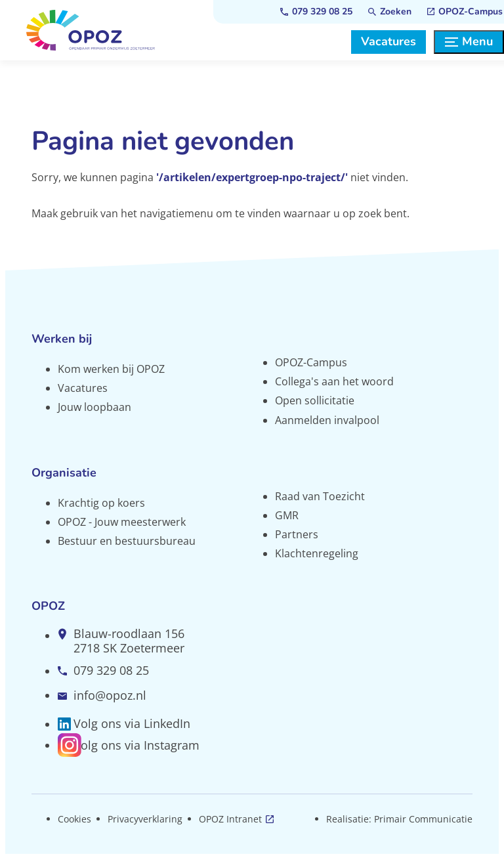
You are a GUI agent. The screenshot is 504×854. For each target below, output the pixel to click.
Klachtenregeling (317, 553)
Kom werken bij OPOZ (111, 369)
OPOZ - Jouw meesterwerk (122, 522)
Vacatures (83, 388)
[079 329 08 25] (316, 12)
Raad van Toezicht (320, 496)
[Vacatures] (388, 42)
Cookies (74, 819)
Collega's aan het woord (334, 381)
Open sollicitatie (315, 400)
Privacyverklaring (145, 819)
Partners (297, 534)
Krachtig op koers (101, 503)
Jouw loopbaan (94, 407)
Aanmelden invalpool (327, 420)
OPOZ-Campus (311, 362)
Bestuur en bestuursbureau (127, 541)
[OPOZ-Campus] (465, 12)
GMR (287, 515)
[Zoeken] (390, 12)
